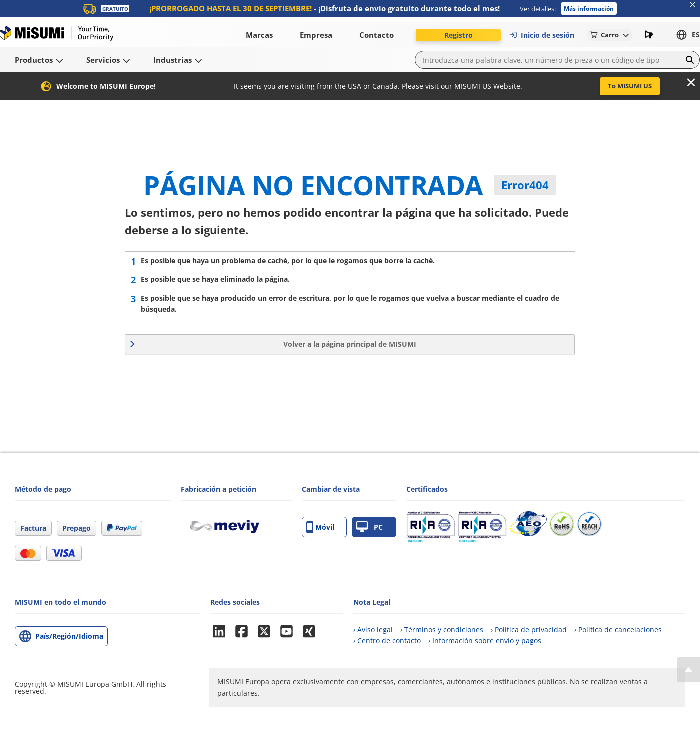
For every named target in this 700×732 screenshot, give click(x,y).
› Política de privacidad (529, 630)
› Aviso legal (373, 630)
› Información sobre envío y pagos (485, 641)
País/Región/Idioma (69, 636)
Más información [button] (589, 9)
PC (370, 527)
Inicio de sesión (542, 35)
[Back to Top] (689, 670)
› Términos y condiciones (442, 630)
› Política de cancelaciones (618, 630)
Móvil (320, 527)
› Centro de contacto (387, 641)
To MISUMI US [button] (630, 86)
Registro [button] (459, 35)
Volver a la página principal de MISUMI (350, 344)
